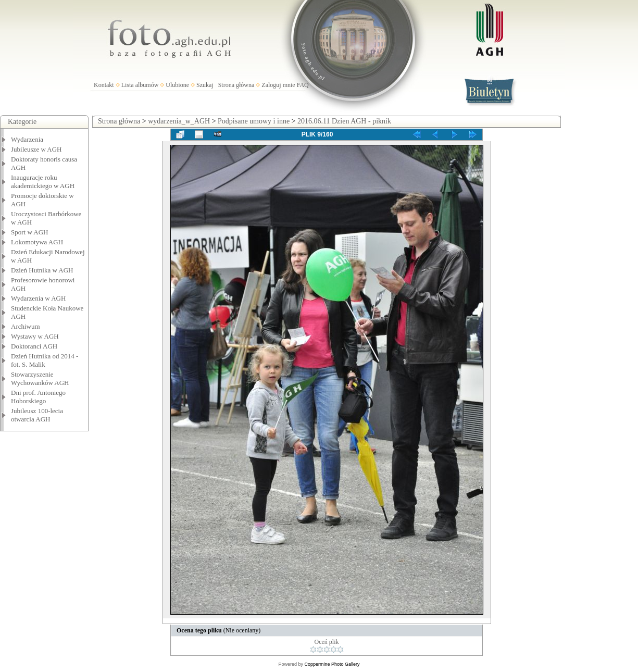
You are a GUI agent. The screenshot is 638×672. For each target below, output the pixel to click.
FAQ (303, 85)
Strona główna (236, 85)
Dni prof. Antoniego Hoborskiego (38, 397)
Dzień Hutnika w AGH (42, 270)
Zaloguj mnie (278, 85)
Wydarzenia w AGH (38, 298)
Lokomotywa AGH (37, 242)
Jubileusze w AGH (36, 149)
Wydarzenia (27, 139)
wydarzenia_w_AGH (179, 121)
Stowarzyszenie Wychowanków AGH (40, 378)
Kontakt (104, 85)
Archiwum (26, 326)
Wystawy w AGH (35, 336)
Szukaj (205, 85)
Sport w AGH (30, 232)
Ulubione (177, 85)
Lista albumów (140, 85)
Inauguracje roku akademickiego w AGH (43, 182)
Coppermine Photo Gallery (332, 664)
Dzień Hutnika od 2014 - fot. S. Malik (45, 360)
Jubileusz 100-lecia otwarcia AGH (37, 415)
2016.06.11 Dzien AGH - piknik (344, 121)
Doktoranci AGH (34, 346)
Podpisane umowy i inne (254, 121)
